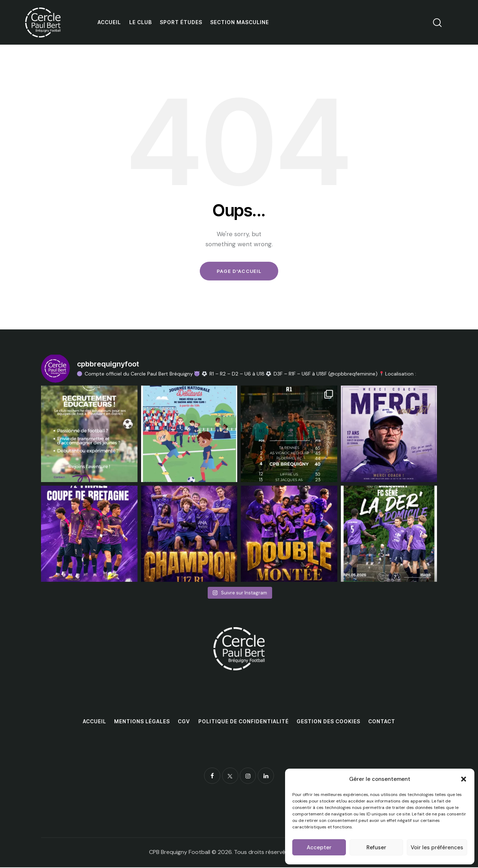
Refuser (376, 847)
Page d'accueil (239, 271)
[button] (464, 779)
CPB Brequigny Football (180, 853)
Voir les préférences (437, 847)
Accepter (319, 847)
